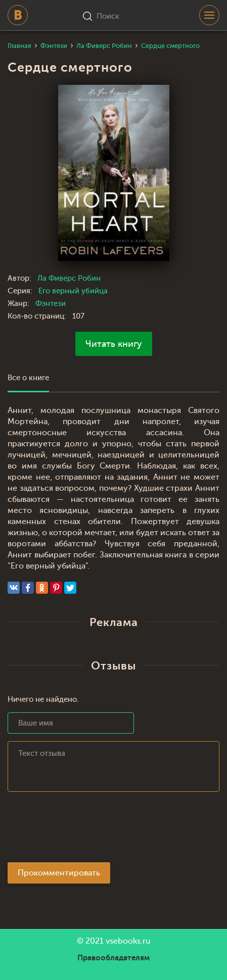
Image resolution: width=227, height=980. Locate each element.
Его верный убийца (73, 291)
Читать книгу (114, 344)
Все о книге (28, 378)
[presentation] (84, 830)
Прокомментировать (59, 873)
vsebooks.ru (128, 941)
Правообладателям (113, 958)
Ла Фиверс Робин (69, 278)
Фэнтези (51, 304)
